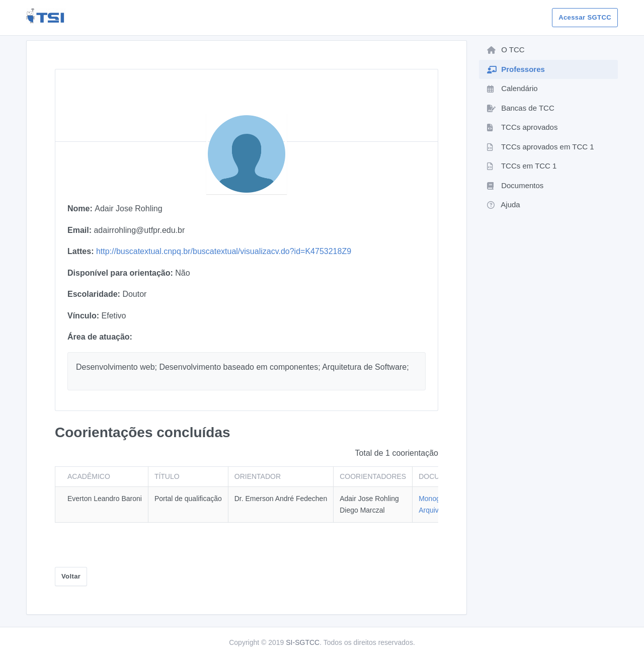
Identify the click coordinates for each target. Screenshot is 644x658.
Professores (516, 69)
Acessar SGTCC (585, 17)
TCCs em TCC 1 (522, 166)
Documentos (515, 185)
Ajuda (504, 204)
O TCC (506, 50)
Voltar (71, 576)
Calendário (512, 88)
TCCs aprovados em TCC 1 (541, 147)
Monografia (436, 499)
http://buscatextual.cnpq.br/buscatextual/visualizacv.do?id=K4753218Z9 (224, 251)
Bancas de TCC (521, 108)
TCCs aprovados (522, 127)
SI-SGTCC (303, 642)
